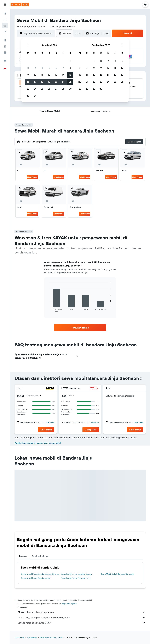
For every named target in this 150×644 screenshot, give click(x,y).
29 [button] (70, 89)
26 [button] (49, 89)
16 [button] (28, 82)
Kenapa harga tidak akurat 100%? (82, 623)
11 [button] (42, 75)
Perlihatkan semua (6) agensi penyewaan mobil (38, 443)
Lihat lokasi (50, 422)
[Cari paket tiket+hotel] (5, 32)
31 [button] (35, 96)
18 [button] (42, 82)
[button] (5, 5)
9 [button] (28, 75)
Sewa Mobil (32, 638)
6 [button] (56, 68)
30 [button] (28, 96)
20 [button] (56, 82)
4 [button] (42, 68)
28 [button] (63, 89)
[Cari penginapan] (5, 20)
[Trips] (5, 61)
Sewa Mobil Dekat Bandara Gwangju (117, 574)
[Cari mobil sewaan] (5, 26)
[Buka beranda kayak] (20, 5)
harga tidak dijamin (69, 604)
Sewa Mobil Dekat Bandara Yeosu (76, 578)
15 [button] (70, 75)
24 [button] (35, 89)
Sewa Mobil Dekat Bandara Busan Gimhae (40, 574)
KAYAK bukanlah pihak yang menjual (82, 612)
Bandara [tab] (23, 556)
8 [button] (70, 68)
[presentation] (141, 379)
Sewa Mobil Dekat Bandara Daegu (76, 574)
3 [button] (35, 68)
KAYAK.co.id (19, 638)
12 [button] (49, 75)
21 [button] (63, 82)
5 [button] (49, 68)
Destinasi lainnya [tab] (40, 556)
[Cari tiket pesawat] (5, 13)
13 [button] (56, 75)
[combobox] (31, 26)
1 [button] (70, 61)
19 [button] (49, 82)
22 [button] (70, 82)
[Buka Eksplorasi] (5, 40)
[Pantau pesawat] (5, 46)
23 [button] (28, 89)
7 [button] (63, 68)
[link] (80, 328)
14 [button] (63, 75)
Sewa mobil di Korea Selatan (51, 638)
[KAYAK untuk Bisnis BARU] (5, 53)
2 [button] (28, 68)
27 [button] (56, 89)
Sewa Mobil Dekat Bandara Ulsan (36, 578)
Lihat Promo (32, 177)
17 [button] (35, 82)
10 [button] (35, 75)
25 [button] (42, 89)
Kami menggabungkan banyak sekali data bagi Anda (82, 617)
